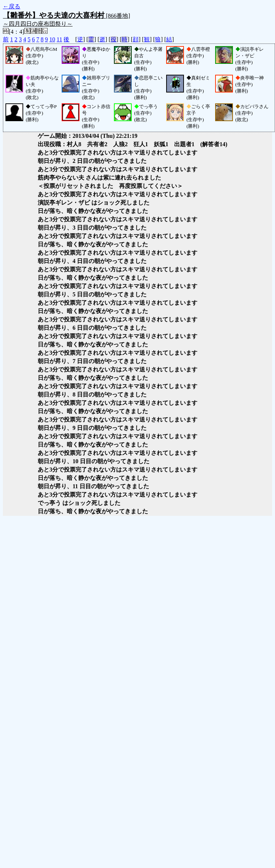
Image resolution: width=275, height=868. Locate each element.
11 (59, 39)
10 (52, 39)
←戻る (12, 6)
